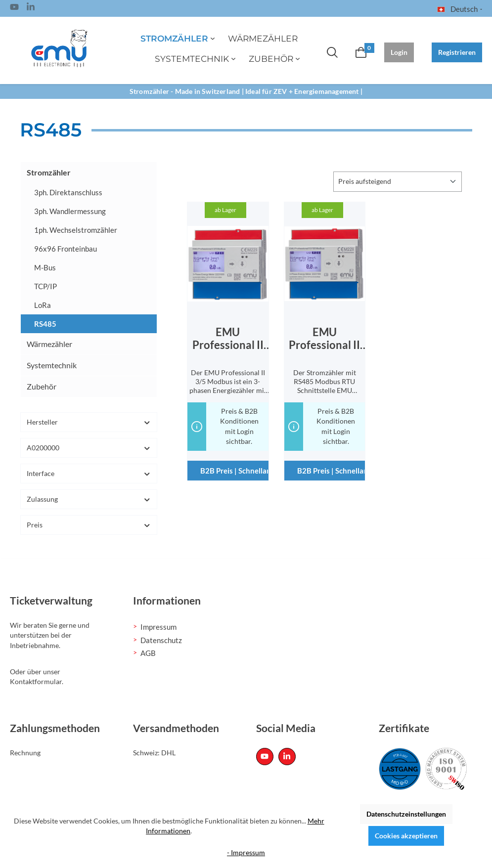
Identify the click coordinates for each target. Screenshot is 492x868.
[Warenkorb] (361, 52)
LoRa (43, 305)
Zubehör (42, 386)
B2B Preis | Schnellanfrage (234, 471)
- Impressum (246, 852)
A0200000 (89, 448)
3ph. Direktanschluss (68, 192)
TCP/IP (45, 286)
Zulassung (89, 499)
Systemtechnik (52, 365)
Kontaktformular (36, 681)
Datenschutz (161, 640)
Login (399, 52)
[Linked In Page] (31, 8)
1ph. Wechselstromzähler (76, 230)
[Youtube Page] (14, 8)
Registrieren (457, 52)
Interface (89, 473)
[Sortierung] (398, 182)
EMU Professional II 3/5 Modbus (228, 339)
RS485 (45, 324)
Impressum (158, 627)
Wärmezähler (49, 344)
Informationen (167, 601)
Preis (89, 525)
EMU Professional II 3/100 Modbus (325, 339)
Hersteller (89, 422)
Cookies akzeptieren (406, 836)
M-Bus (45, 267)
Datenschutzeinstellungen (406, 814)
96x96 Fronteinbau (66, 249)
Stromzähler (49, 172)
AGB (148, 653)
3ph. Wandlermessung (70, 211)
